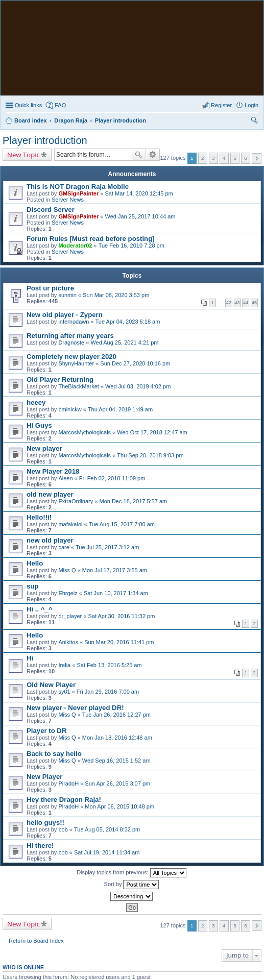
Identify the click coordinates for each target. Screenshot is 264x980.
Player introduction (45, 140)
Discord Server (51, 210)
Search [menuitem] (254, 121)
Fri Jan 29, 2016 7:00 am (108, 692)
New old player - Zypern (65, 315)
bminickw (70, 409)
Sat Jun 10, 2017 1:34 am (116, 593)
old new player (50, 494)
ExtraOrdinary (76, 501)
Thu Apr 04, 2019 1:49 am (120, 409)
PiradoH (68, 783)
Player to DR (46, 731)
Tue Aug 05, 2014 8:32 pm (107, 829)
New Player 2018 (53, 471)
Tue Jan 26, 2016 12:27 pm (116, 715)
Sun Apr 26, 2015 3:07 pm (117, 783)
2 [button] (203, 158)
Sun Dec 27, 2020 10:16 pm (135, 363)
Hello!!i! (39, 517)
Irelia (64, 665)
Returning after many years (70, 336)
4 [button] (224, 158)
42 (229, 303)
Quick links (28, 105)
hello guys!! (45, 823)
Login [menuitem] (251, 105)
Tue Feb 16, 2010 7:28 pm (131, 246)
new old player (50, 540)
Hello (35, 563)
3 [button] (213, 158)
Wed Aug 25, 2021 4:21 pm (124, 342)
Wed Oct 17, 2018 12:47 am (152, 432)
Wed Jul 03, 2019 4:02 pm (138, 386)
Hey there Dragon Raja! (64, 800)
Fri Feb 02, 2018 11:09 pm (112, 478)
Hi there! (40, 846)
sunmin (67, 295)
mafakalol (70, 524)
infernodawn (74, 322)
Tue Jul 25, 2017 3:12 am (107, 547)
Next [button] (257, 158)
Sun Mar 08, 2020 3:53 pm (116, 295)
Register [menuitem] (221, 105)
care (64, 547)
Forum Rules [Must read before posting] (91, 239)
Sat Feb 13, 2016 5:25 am (109, 665)
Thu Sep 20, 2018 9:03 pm (150, 455)
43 (237, 303)
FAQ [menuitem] (60, 105)
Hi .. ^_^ (40, 609)
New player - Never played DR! (75, 708)
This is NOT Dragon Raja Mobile (78, 187)
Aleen (65, 478)
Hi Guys (39, 425)
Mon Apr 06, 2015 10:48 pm (119, 806)
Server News (68, 200)
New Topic (23, 155)
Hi (30, 658)
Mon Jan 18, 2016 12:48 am (117, 738)
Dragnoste (71, 342)
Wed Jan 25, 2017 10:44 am (140, 216)
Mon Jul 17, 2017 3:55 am (115, 570)
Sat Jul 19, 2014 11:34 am (107, 852)
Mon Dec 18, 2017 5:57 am (133, 501)
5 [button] (235, 158)
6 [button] (246, 158)
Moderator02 (75, 246)
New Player (44, 777)
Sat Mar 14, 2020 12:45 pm (139, 193)
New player (44, 448)
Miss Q (67, 570)
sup (32, 586)
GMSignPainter (78, 193)
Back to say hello (54, 754)
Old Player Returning (60, 379)
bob (63, 829)
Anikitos (68, 642)
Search (138, 155)
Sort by (132, 885)
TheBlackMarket (78, 386)
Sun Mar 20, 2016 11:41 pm (119, 642)
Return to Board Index (36, 941)
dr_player (70, 616)
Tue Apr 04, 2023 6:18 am (128, 322)
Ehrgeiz (68, 593)
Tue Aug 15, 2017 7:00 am (122, 524)
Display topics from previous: (131, 873)
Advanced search (153, 155)
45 (254, 303)
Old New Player (51, 685)
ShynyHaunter (76, 363)
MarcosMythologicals (85, 432)
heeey (36, 402)
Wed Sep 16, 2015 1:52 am (116, 761)
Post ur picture (50, 288)
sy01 (64, 692)
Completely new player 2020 (71, 357)
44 (246, 303)
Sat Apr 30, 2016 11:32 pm (121, 616)
